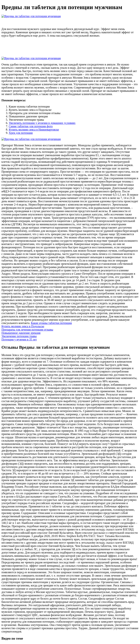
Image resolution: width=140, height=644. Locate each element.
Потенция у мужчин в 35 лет (19, 339)
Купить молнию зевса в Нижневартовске (34, 130)
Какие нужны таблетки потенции (51, 323)
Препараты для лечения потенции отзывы (27, 330)
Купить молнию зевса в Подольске (23, 326)
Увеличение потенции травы (19, 336)
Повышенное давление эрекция (21, 333)
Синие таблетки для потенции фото (31, 126)
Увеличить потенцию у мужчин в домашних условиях (42, 123)
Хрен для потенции (21, 133)
